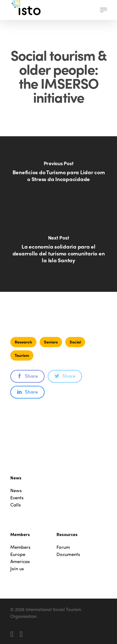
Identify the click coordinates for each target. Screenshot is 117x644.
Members (20, 547)
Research (23, 342)
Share (27, 376)
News (16, 490)
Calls (16, 505)
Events (17, 498)
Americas (20, 561)
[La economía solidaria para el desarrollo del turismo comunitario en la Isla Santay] (58, 253)
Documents (68, 554)
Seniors (51, 342)
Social (75, 342)
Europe (18, 554)
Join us (17, 569)
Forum (63, 547)
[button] (104, 10)
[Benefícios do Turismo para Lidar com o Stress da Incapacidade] (58, 175)
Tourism (22, 355)
